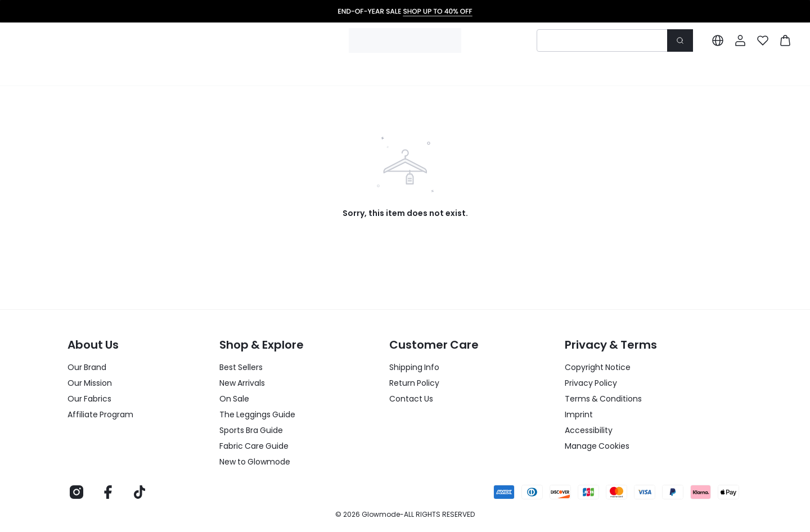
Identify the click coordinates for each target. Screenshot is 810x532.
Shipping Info (414, 367)
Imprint (579, 414)
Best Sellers (241, 367)
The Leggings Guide (257, 414)
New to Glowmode (255, 462)
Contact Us (411, 399)
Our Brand (87, 367)
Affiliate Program (100, 414)
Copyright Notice (598, 367)
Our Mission (90, 383)
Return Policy (414, 383)
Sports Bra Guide (251, 430)
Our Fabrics (89, 399)
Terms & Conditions (603, 399)
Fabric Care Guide (254, 446)
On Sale (234, 399)
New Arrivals (242, 383)
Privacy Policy (591, 383)
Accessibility (589, 430)
